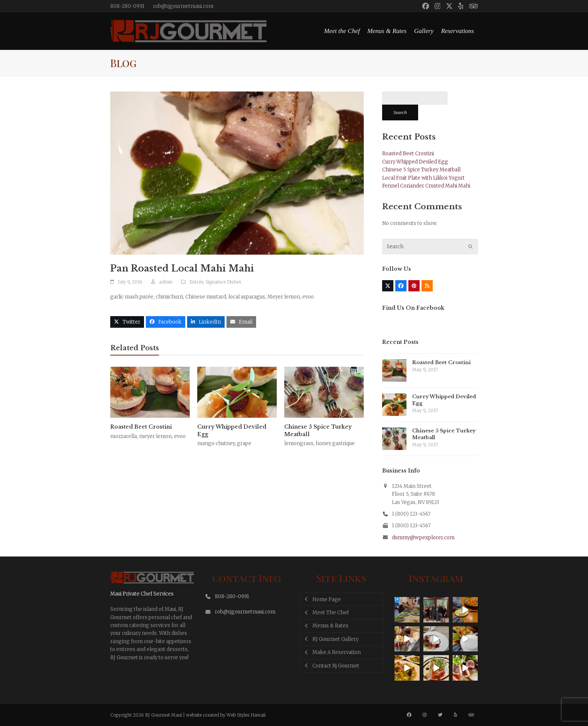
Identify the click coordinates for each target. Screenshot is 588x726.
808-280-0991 (127, 6)
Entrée (196, 282)
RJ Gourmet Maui (163, 715)
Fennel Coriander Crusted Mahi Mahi (426, 186)
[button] (127, 322)
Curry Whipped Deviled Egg (415, 162)
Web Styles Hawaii (246, 715)
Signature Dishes (223, 282)
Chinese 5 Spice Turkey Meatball (421, 170)
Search (400, 112)
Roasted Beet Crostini (141, 427)
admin (166, 282)
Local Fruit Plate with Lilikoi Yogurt (423, 178)
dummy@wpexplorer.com (423, 538)
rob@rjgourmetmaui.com (183, 6)
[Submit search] (470, 247)
